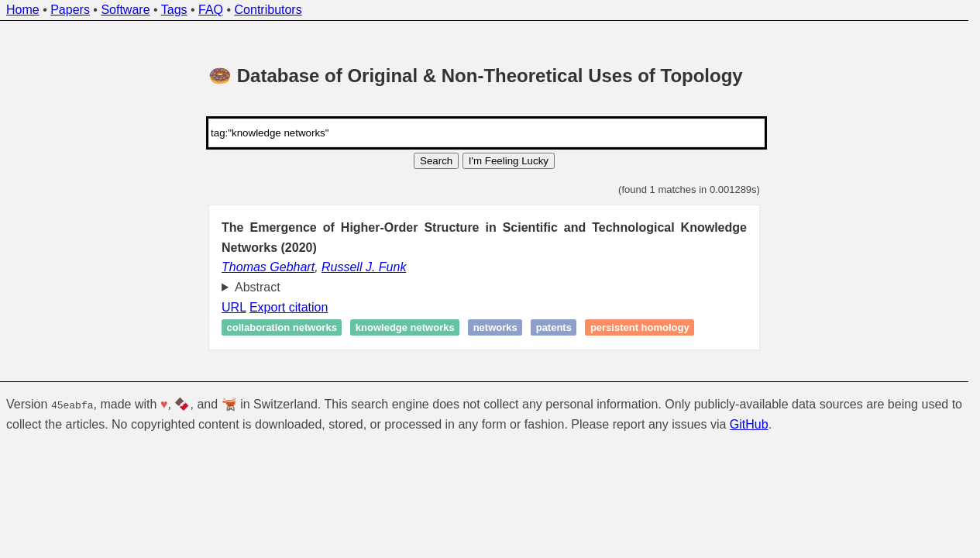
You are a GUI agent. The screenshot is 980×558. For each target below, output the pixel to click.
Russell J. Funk (364, 267)
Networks (495, 327)
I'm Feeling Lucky (509, 161)
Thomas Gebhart (268, 267)
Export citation (289, 307)
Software (125, 10)
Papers (70, 10)
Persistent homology (640, 327)
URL (234, 307)
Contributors (268, 10)
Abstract (258, 287)
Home (23, 10)
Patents (554, 327)
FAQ (211, 10)
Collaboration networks (282, 327)
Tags (174, 10)
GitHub (749, 424)
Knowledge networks (405, 327)
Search (436, 161)
